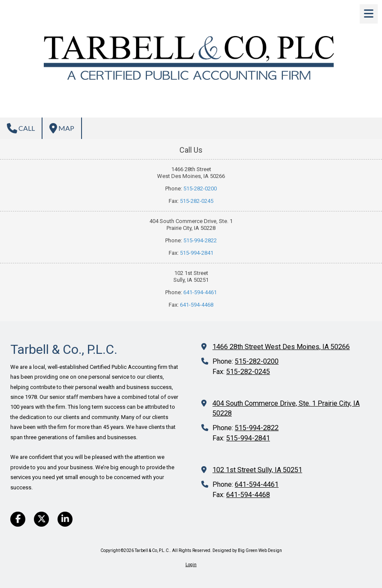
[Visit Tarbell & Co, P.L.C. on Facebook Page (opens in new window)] (18, 519)
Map (62, 128)
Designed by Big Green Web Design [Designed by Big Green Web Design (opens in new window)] (247, 550)
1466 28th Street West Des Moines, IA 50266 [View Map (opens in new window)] (281, 347)
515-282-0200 (200, 188)
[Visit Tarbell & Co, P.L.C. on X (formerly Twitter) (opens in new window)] (41, 519)
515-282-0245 (197, 201)
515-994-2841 (197, 253)
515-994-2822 (200, 240)
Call (21, 128)
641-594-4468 (197, 305)
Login (191, 565)
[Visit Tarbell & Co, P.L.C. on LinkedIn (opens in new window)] (65, 519)
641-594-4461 (200, 292)
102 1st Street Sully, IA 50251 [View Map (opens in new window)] (257, 470)
